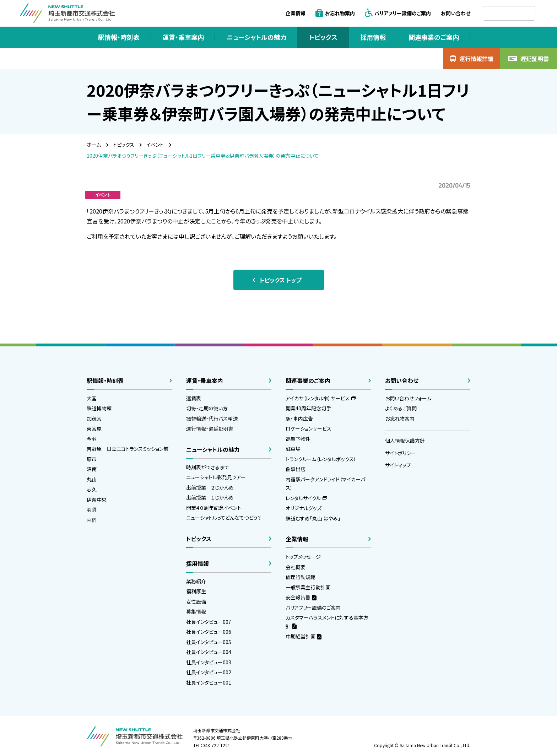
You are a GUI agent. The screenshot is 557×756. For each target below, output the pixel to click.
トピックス (124, 145)
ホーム (94, 145)
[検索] (509, 13)
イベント (155, 145)
